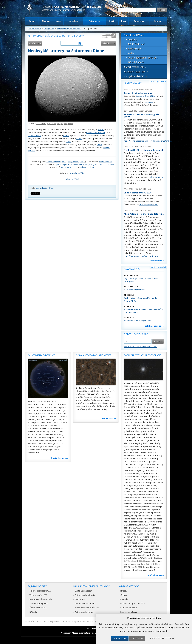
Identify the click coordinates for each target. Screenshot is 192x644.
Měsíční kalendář (136, 44)
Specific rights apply (64, 164)
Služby (112, 21)
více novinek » (157, 261)
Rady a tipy (80, 599)
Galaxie (124, 595)
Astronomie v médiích (85, 603)
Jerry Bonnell (74, 162)
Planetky (124, 599)
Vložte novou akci (158, 267)
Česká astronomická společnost (47, 621)
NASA (71, 123)
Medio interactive (81, 633)
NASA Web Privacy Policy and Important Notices (94, 164)
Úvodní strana (34, 29)
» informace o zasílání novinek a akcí (141, 347)
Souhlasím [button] (120, 638)
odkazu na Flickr (156, 177)
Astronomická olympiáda (41, 599)
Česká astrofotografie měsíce (94, 355)
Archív (131, 53)
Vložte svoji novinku (157, 81)
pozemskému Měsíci (95, 133)
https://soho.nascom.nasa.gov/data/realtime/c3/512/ (148, 141)
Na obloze (73, 21)
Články (32, 21)
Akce (59, 21)
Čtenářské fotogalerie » (136, 72)
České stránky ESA (38, 608)
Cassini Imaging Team (46, 123)
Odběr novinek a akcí (136, 334)
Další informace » (60, 458)
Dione (66, 136)
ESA (66, 123)
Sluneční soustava (129, 608)
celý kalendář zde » (155, 326)
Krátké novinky (133, 83)
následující (107, 43)
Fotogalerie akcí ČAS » (135, 76)
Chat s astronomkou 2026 (138, 193)
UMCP (83, 162)
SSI (58, 123)
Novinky (46, 21)
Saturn (101, 130)
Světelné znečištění (84, 591)
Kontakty (158, 21)
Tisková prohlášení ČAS (40, 591)
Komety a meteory (129, 612)
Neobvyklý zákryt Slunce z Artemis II (144, 150)
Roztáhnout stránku (107, 36)
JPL (62, 123)
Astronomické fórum (84, 612)
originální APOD (77, 173)
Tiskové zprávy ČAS (38, 595)
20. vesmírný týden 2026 (42, 355)
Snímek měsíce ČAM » (135, 67)
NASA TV (33, 612)
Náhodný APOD (72, 179)
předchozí (36, 43)
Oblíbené (132, 40)
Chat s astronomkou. (149, 205)
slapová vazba (35, 136)
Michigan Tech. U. (87, 167)
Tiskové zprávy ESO (39, 603)
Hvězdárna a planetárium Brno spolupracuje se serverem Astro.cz (93, 621)
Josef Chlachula (105, 162)
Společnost (139, 21)
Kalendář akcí (132, 269)
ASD (62, 167)
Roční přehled (135, 49)
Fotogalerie (95, 21)
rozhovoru (149, 102)
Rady (124, 21)
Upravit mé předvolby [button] (161, 638)
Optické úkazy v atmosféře (133, 603)
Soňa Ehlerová (145, 189)
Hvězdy (124, 591)
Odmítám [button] (137, 638)
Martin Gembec (145, 111)
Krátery (45, 188)
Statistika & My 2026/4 (146, 96)
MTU (63, 162)
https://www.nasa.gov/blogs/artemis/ (141, 256)
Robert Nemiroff (53, 162)
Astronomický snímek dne (69, 29)
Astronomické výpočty (85, 595)
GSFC (75, 167)
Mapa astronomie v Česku (87, 608)
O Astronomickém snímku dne (143, 58)
